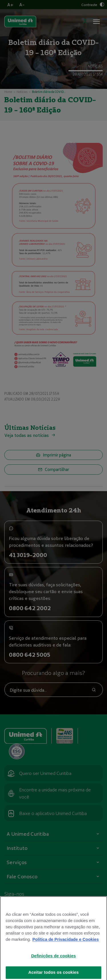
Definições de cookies (53, 959)
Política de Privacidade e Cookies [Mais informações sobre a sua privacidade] (66, 943)
